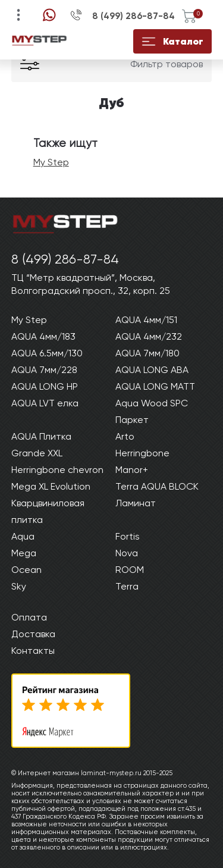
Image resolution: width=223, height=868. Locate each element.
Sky (19, 586)
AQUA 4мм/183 (43, 336)
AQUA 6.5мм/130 (47, 353)
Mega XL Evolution (51, 486)
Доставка (33, 634)
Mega (24, 553)
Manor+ (132, 470)
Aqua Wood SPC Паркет (152, 411)
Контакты (33, 651)
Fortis (128, 536)
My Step (51, 162)
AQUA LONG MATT (155, 386)
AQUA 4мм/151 (146, 320)
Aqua (23, 536)
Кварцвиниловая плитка (48, 511)
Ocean (26, 570)
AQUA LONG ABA (152, 370)
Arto (125, 436)
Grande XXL (37, 453)
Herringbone (142, 453)
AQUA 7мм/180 (147, 353)
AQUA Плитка (41, 436)
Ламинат (136, 503)
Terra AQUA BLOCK (157, 486)
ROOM (130, 570)
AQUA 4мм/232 (149, 336)
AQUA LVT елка (45, 403)
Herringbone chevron (57, 470)
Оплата (29, 617)
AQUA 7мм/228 (44, 370)
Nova (127, 553)
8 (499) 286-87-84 (134, 16)
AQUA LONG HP (45, 386)
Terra (127, 586)
